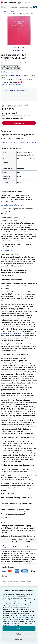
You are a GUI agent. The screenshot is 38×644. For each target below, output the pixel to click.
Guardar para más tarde (8, 72)
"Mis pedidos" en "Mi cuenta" (12, 333)
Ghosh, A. (12, 12)
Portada (3, 12)
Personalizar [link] (19, 639)
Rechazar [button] (19, 634)
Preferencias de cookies (24, 617)
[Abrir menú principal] (4, 7)
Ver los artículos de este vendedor (11, 85)
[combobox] (22, 7)
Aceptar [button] (19, 628)
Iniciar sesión (28, 3)
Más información (7, 251)
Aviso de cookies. (13, 621)
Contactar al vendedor (9, 142)
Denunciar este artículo (29, 142)
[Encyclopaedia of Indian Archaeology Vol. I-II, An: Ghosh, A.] (19, 31)
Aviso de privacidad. (13, 625)
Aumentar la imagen (19, 50)
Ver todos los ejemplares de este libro (14, 90)
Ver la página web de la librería (11, 205)
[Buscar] (35, 7)
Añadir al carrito (19, 123)
